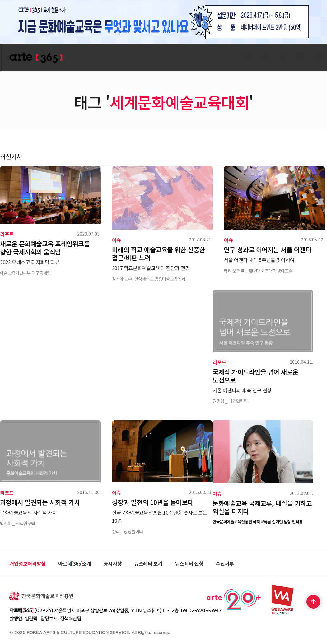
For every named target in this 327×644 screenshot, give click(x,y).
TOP (314, 602)
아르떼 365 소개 (75, 563)
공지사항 (113, 563)
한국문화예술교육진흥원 (41, 596)
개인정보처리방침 (28, 563)
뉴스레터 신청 (189, 563)
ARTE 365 (36, 58)
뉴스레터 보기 (148, 563)
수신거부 (225, 563)
